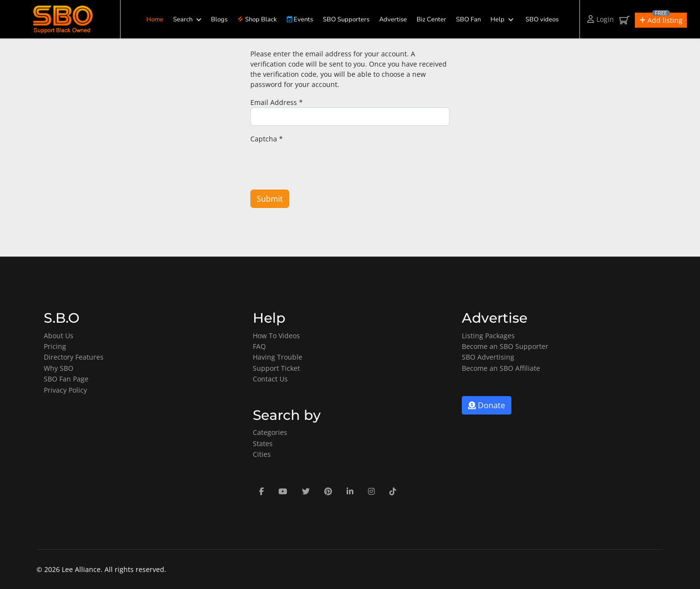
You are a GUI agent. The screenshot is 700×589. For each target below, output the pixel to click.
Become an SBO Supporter (505, 346)
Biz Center (431, 19)
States (263, 443)
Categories (270, 432)
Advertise (393, 19)
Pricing (55, 346)
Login (601, 19)
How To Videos (276, 336)
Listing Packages (488, 336)
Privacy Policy (65, 390)
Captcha (267, 139)
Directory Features (74, 357)
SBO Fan (468, 19)
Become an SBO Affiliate (501, 368)
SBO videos (542, 19)
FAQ (259, 346)
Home (155, 19)
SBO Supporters (346, 19)
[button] (661, 20)
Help (498, 19)
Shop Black (257, 19)
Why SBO (59, 368)
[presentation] (324, 163)
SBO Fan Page (66, 379)
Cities (262, 454)
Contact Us (270, 379)
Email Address (277, 102)
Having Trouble (278, 357)
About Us (59, 336)
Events (300, 19)
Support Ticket (276, 368)
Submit (270, 199)
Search (183, 19)
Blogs (219, 19)
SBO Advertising (488, 357)
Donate (487, 405)
